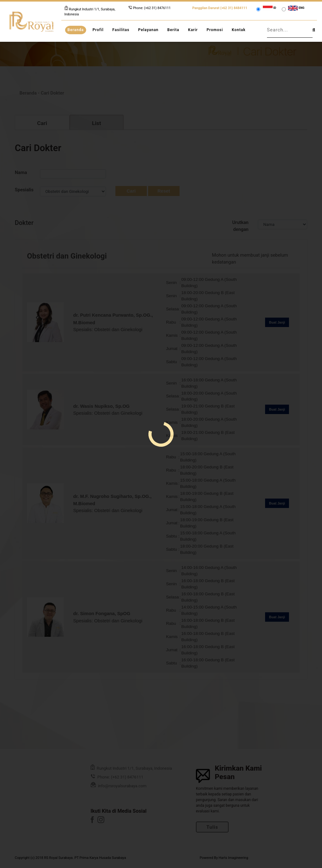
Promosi (215, 30)
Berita (173, 30)
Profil (98, 30)
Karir (193, 30)
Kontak (239, 30)
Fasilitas (121, 30)
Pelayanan (148, 30)
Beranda (76, 30)
